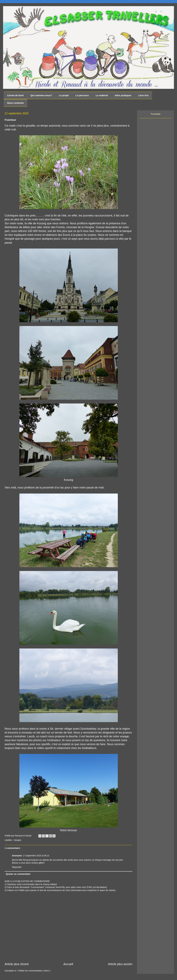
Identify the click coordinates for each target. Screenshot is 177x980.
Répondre (17, 867)
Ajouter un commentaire (18, 874)
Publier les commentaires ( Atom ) (34, 971)
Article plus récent (17, 964)
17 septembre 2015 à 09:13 (36, 856)
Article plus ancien (120, 964)
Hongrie (17, 840)
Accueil (68, 964)
